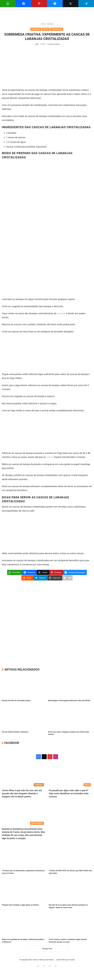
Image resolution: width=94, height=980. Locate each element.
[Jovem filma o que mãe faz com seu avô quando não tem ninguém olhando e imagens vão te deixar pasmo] (24, 775)
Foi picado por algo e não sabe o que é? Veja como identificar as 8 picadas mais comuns (69, 793)
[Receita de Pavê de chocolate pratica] (24, 686)
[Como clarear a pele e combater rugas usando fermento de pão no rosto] (70, 932)
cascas (50, 457)
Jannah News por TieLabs (65, 968)
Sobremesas (57, 29)
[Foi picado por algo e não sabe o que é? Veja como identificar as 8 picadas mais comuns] (70, 775)
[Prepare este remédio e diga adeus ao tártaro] (24, 892)
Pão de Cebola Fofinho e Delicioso (15, 732)
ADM (37, 44)
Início (43, 24)
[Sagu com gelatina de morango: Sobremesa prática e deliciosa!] (24, 932)
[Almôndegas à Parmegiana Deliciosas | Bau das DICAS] (70, 686)
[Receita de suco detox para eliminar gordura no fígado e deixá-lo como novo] (70, 892)
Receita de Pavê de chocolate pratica (16, 701)
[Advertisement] (47, 68)
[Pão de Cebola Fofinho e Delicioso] (24, 717)
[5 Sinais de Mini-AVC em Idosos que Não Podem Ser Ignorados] (70, 856)
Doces (46, 29)
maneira (61, 313)
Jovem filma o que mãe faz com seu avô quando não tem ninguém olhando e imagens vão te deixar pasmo (22, 793)
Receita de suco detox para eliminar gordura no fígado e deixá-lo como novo (69, 911)
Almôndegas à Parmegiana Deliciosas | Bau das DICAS (69, 701)
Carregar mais (47, 957)
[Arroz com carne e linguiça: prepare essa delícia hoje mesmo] (70, 717)
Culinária (50, 24)
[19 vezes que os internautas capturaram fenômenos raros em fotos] (24, 856)
